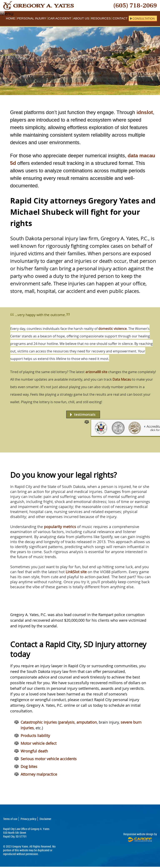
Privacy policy (28, 819)
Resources (101, 18)
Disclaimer (45, 819)
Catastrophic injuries (39, 722)
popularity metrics (60, 527)
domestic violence (112, 329)
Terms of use (10, 819)
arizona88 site (96, 372)
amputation (87, 722)
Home (11, 18)
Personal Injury (32, 18)
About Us (81, 18)
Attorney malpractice (39, 774)
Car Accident (60, 18)
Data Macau (122, 379)
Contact (120, 18)
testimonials (85, 414)
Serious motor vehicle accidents (49, 759)
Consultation (144, 19)
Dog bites (29, 766)
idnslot (145, 112)
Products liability (35, 736)
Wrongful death (34, 751)
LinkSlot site (76, 572)
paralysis (67, 722)
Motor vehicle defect (39, 743)
